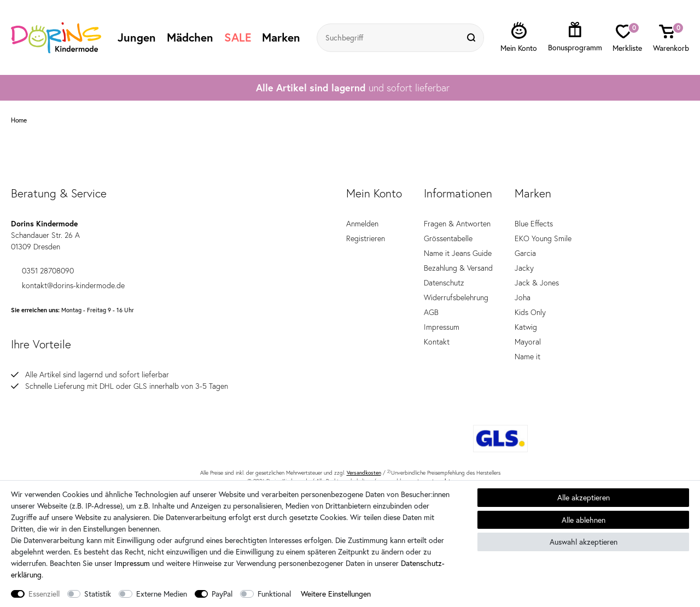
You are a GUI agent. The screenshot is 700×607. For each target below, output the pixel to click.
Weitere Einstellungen (336, 594)
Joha (523, 297)
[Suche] (472, 38)
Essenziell (44, 594)
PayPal (222, 594)
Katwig (526, 327)
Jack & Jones (537, 283)
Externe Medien (162, 594)
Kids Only (530, 312)
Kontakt (437, 342)
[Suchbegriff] (389, 38)
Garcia (525, 253)
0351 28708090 (42, 271)
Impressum (442, 327)
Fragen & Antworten (457, 224)
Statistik (98, 594)
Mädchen (190, 37)
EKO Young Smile (543, 238)
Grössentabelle (448, 238)
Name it (527, 357)
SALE (238, 37)
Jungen (137, 37)
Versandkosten (364, 473)
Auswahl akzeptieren (584, 542)
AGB (431, 312)
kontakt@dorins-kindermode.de (68, 285)
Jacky (524, 268)
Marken (281, 37)
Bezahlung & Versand (458, 268)
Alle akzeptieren (584, 497)
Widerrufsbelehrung (456, 297)
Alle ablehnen (584, 520)
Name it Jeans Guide (458, 253)
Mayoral (528, 342)
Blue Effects (534, 224)
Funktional (274, 594)
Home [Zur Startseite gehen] (19, 120)
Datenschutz (444, 283)
